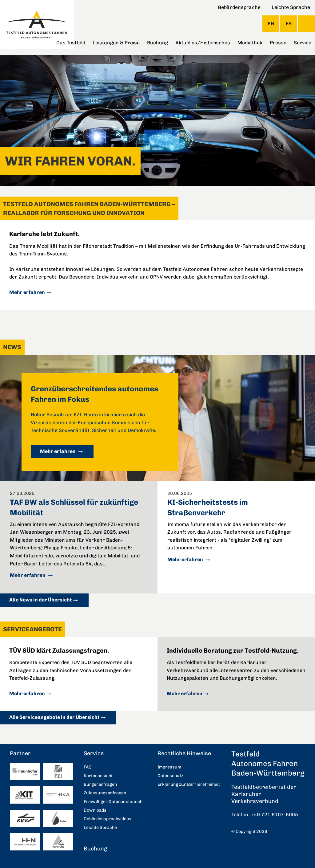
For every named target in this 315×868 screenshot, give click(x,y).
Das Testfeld (71, 43)
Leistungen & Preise (116, 43)
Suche (307, 24)
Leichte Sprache (291, 7)
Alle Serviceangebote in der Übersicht (54, 717)
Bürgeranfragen (100, 784)
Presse (278, 43)
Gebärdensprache (239, 7)
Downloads (95, 810)
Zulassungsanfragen (105, 793)
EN (271, 24)
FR (289, 24)
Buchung (157, 43)
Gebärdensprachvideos (108, 819)
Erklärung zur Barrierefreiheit (189, 784)
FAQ (88, 767)
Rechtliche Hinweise (184, 753)
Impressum (169, 767)
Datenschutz (170, 776)
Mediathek (250, 43)
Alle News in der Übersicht (40, 600)
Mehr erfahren (27, 292)
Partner (20, 753)
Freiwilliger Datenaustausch (113, 802)
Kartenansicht (98, 776)
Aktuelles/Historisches (203, 43)
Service (303, 43)
